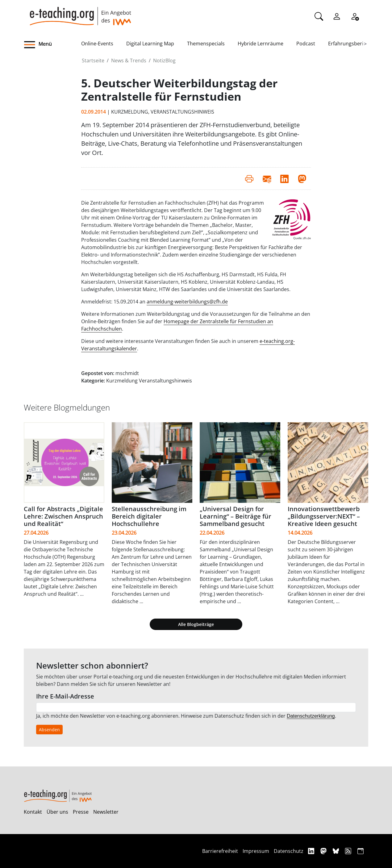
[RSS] (349, 851)
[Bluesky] (337, 851)
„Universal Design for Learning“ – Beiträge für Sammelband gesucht (236, 516)
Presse (81, 812)
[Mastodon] (324, 851)
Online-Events (97, 44)
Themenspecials (206, 44)
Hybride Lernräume (261, 44)
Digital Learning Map (150, 44)
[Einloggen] (337, 16)
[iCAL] (361, 851)
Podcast (306, 44)
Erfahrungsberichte (351, 44)
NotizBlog (164, 61)
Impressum (256, 851)
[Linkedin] (312, 851)
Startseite (93, 61)
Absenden (49, 730)
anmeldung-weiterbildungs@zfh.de (187, 302)
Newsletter (106, 812)
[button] (52, 45)
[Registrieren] (355, 16)
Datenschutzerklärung (311, 716)
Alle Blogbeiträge (196, 624)
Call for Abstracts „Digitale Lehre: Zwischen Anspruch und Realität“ (63, 516)
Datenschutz (289, 851)
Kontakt (33, 812)
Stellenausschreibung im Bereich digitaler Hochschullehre (149, 516)
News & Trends (129, 61)
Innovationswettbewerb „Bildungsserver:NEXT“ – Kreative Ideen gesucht (324, 516)
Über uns (57, 812)
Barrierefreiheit (220, 851)
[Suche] (319, 16)
